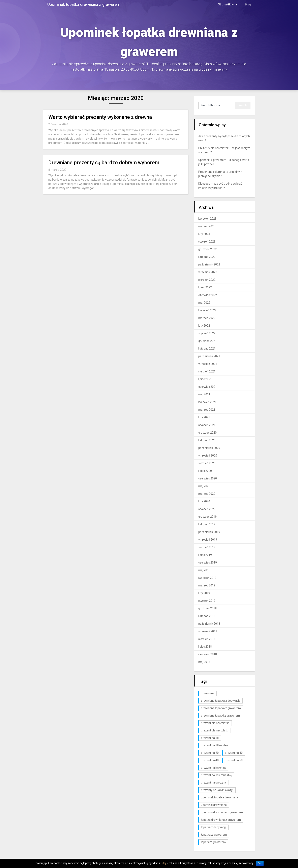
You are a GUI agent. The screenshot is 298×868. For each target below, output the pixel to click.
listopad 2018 (207, 616)
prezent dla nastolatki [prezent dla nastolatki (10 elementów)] (215, 730)
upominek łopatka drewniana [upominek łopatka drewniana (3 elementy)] (219, 797)
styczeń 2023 (207, 242)
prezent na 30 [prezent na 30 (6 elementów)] (234, 753)
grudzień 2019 (207, 517)
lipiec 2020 (205, 471)
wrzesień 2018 (208, 631)
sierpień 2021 (207, 371)
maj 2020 (204, 486)
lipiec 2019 (205, 555)
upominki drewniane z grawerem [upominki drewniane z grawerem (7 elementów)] (222, 812)
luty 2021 (204, 417)
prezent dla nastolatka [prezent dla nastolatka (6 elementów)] (215, 723)
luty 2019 (204, 593)
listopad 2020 (207, 440)
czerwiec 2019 (208, 563)
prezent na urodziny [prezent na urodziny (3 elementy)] (214, 783)
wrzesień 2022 (208, 272)
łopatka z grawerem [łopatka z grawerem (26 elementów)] (214, 835)
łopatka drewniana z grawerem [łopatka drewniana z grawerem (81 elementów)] (221, 820)
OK (260, 863)
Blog (248, 4)
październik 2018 (209, 624)
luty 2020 (204, 501)
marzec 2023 (207, 226)
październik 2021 (209, 356)
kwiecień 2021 (207, 402)
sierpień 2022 (207, 280)
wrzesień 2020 (208, 456)
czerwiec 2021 (208, 387)
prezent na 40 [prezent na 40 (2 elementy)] (210, 760)
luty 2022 (204, 326)
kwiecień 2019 (207, 578)
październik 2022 (209, 264)
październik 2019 (209, 532)
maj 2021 (204, 394)
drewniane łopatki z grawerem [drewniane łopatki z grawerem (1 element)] (220, 716)
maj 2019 (204, 570)
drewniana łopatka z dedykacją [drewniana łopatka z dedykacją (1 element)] (221, 701)
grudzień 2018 (207, 608)
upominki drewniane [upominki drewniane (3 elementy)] (214, 805)
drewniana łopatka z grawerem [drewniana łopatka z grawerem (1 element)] (221, 708)
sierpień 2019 (207, 547)
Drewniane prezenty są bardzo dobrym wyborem (104, 163)
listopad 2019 (207, 524)
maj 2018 (204, 662)
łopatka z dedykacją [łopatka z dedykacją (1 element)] (214, 827)
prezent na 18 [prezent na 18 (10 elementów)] (210, 738)
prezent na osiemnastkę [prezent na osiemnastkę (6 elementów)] (216, 775)
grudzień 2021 (207, 341)
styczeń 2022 (207, 333)
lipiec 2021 (205, 379)
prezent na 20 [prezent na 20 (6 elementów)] (210, 753)
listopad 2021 (207, 349)
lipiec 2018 (205, 647)
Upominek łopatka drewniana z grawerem (84, 4)
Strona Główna (228, 4)
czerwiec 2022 (208, 295)
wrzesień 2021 (208, 364)
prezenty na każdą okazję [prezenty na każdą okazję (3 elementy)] (217, 790)
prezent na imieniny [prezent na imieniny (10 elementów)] (214, 768)
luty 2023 (204, 234)
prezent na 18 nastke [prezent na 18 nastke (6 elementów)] (214, 745)
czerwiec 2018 (208, 654)
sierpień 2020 (207, 463)
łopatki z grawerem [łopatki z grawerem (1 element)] (213, 842)
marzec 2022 (207, 318)
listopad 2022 (207, 257)
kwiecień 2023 (207, 219)
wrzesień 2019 (208, 540)
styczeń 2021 (207, 425)
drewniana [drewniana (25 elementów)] (208, 693)
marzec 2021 (207, 410)
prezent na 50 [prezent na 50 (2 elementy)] (234, 760)
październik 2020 (209, 448)
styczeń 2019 (207, 601)
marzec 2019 (207, 585)
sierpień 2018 (207, 639)
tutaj (163, 863)
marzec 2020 (207, 494)
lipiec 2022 (205, 287)
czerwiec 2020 (208, 478)
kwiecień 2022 (207, 310)
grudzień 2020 (207, 433)
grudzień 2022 (207, 249)
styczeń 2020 (207, 509)
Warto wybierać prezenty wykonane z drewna (100, 117)
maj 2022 (204, 303)
